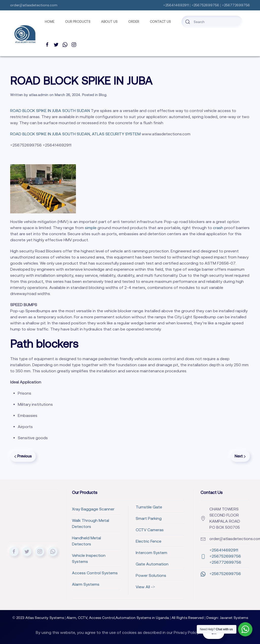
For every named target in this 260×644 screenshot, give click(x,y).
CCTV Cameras (116, 530)
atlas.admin (39, 95)
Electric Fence (115, 541)
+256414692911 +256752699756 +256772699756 (211, 556)
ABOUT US (109, 22)
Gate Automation (119, 564)
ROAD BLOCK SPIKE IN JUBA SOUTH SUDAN (50, 111)
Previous (23, 456)
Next (240, 456)
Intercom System (118, 553)
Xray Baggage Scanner (60, 509)
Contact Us (160, 22)
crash (218, 228)
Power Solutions (118, 575)
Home (50, 22)
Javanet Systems (238, 618)
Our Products (78, 22)
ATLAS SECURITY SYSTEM (116, 134)
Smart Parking (115, 518)
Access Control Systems (61, 573)
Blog (103, 95)
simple (90, 228)
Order (134, 22)
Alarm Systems (52, 584)
